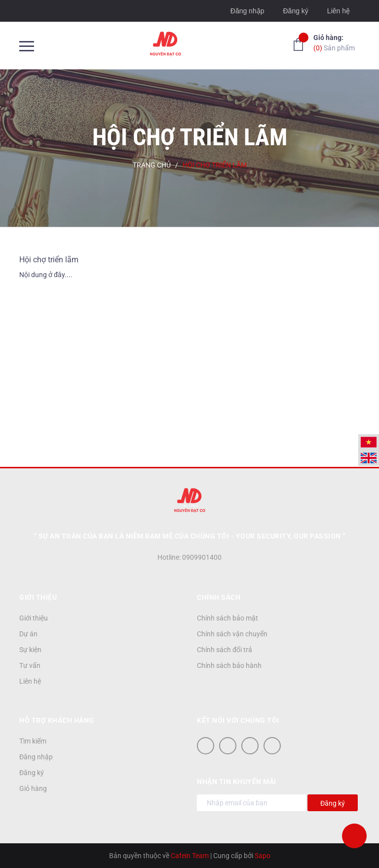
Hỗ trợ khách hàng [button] (57, 720)
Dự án (28, 634)
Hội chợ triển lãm (49, 260)
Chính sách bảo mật (227, 618)
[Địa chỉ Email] (251, 803)
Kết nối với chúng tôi (238, 720)
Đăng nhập (247, 11)
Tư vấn (30, 665)
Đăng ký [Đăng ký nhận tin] (333, 803)
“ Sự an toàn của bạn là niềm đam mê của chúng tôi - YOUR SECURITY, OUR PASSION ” (190, 536)
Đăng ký (295, 11)
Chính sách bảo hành (229, 665)
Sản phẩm (334, 42)
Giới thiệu (34, 618)
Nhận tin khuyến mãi (237, 782)
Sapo (263, 856)
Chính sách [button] (219, 597)
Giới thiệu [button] (38, 597)
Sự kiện (30, 650)
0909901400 (202, 557)
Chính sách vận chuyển (232, 634)
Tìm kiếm (33, 741)
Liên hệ (339, 11)
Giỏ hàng (33, 788)
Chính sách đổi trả (225, 650)
